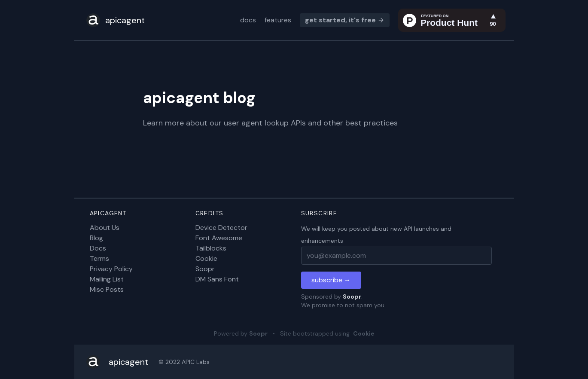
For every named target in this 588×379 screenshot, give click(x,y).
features (278, 20)
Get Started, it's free (345, 20)
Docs (98, 248)
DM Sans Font (217, 279)
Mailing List (107, 279)
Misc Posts (107, 289)
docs (248, 20)
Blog (96, 238)
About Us (105, 228)
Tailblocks (211, 248)
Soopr (205, 269)
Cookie (206, 258)
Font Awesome (219, 238)
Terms (99, 258)
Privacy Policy (111, 269)
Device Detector (221, 228)
